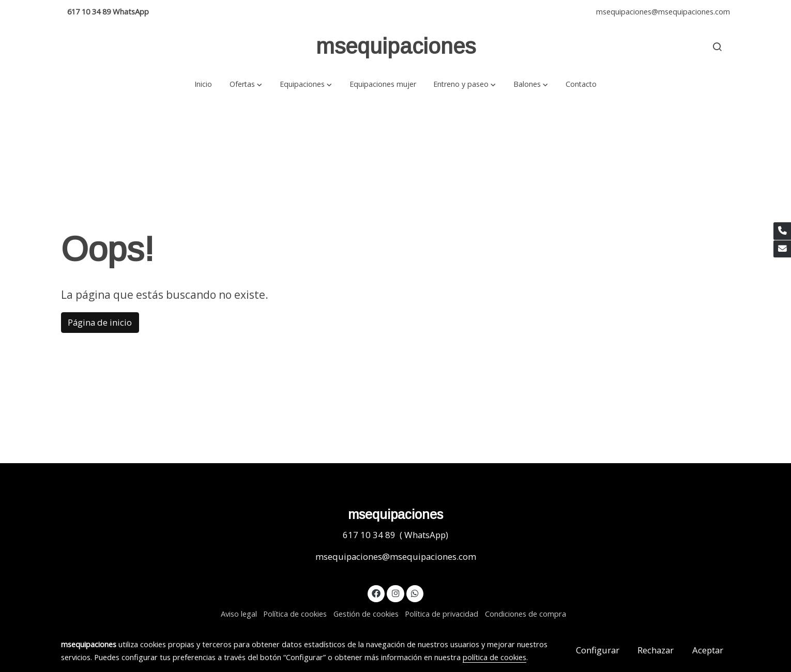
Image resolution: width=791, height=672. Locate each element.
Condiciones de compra (526, 614)
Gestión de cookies (366, 614)
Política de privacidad (442, 614)
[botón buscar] (717, 47)
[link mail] (782, 249)
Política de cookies (295, 614)
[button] (246, 84)
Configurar (598, 650)
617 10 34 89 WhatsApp (108, 11)
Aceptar (708, 650)
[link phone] (782, 231)
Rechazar (656, 650)
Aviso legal (239, 614)
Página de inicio (100, 322)
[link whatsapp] (415, 593)
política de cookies (495, 657)
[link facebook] (376, 593)
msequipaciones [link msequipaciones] (396, 46)
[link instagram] (396, 593)
